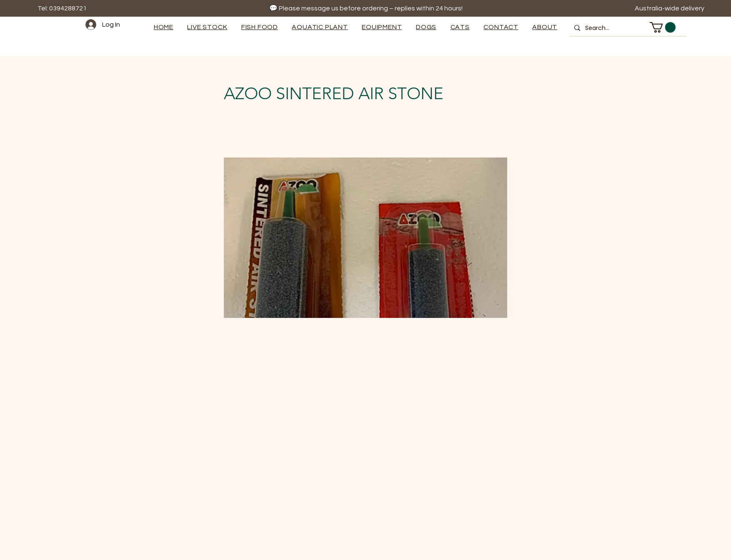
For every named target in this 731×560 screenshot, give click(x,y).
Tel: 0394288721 (62, 8)
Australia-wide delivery (670, 8)
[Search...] (627, 28)
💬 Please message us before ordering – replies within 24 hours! (366, 8)
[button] (382, 27)
